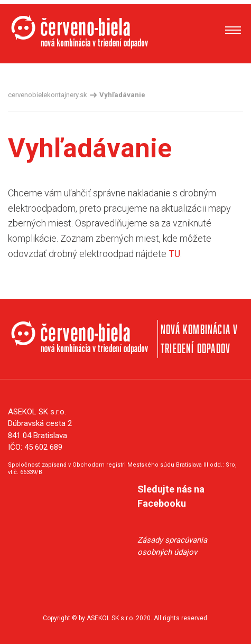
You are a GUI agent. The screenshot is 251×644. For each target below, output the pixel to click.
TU (174, 254)
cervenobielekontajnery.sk (48, 95)
